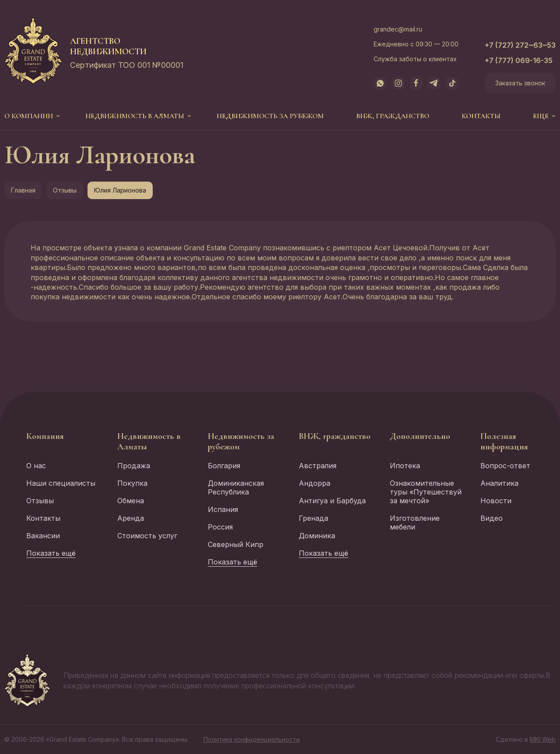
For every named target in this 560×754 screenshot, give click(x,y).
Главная (23, 190)
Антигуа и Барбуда (332, 501)
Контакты (481, 116)
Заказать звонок (520, 83)
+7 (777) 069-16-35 (519, 60)
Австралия (318, 466)
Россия (220, 527)
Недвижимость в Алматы (135, 116)
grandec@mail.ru (398, 29)
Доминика (317, 536)
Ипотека (405, 466)
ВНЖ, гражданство (393, 116)
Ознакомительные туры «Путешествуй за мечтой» (426, 492)
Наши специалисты (61, 483)
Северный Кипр (236, 544)
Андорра (315, 483)
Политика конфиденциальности (252, 739)
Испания (223, 509)
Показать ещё (51, 553)
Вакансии (43, 536)
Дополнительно (420, 436)
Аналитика (499, 483)
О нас (36, 466)
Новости (496, 501)
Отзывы (65, 190)
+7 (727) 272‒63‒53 (520, 45)
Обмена (131, 501)
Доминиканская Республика (236, 487)
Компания (45, 436)
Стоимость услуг (147, 536)
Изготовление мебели (415, 523)
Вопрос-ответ (505, 466)
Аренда (131, 518)
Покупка (132, 483)
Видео (492, 518)
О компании (29, 116)
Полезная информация (504, 442)
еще (541, 116)
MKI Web (543, 739)
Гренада (313, 518)
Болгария (224, 466)
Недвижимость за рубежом (270, 116)
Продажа (134, 466)
